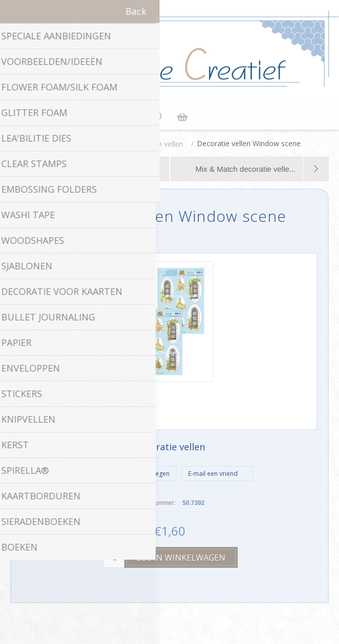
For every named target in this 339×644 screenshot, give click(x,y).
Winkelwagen (183, 117)
